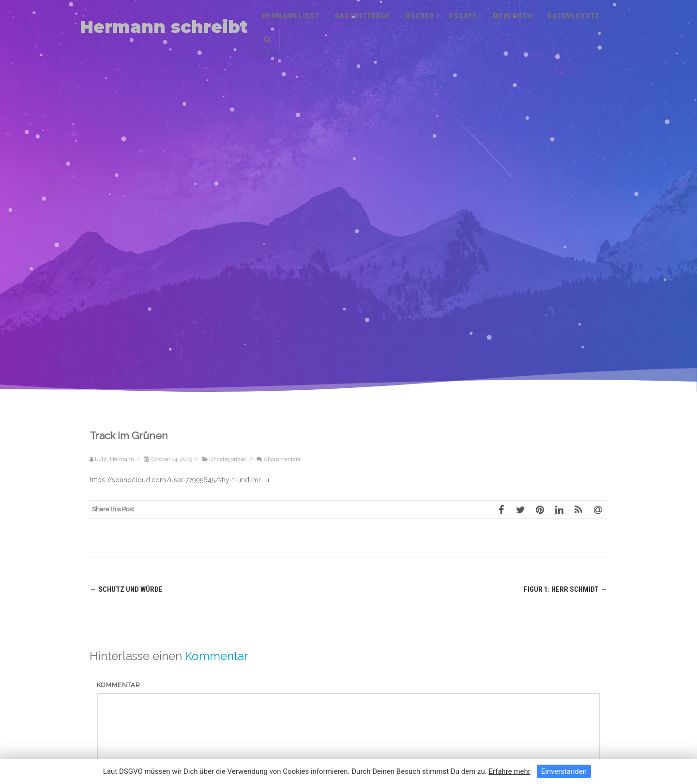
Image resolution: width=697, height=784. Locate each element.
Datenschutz (574, 16)
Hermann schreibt (164, 27)
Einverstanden (564, 771)
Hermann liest (291, 16)
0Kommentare (282, 459)
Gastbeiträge (363, 16)
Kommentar (119, 685)
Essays (463, 16)
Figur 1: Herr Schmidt (566, 589)
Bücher (420, 16)
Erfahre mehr (509, 771)
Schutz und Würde (126, 589)
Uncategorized (228, 459)
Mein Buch (512, 16)
